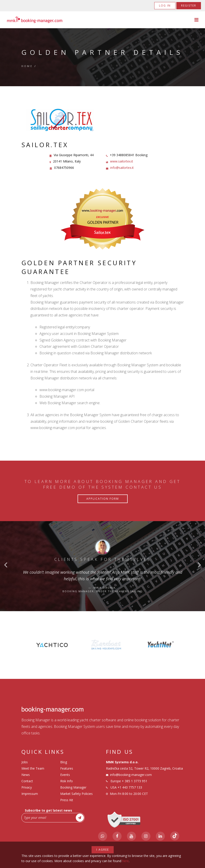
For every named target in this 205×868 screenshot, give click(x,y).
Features (67, 768)
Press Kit (67, 800)
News (26, 775)
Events (65, 775)
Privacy (27, 787)
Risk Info (67, 781)
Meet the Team (33, 768)
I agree (103, 850)
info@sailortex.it (122, 168)
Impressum (30, 794)
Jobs (25, 762)
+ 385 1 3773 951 (135, 781)
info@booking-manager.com (131, 775)
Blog (64, 762)
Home (27, 66)
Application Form (103, 499)
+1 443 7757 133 (130, 787)
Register (189, 6)
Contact (27, 781)
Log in (165, 6)
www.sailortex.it (122, 161)
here (126, 861)
